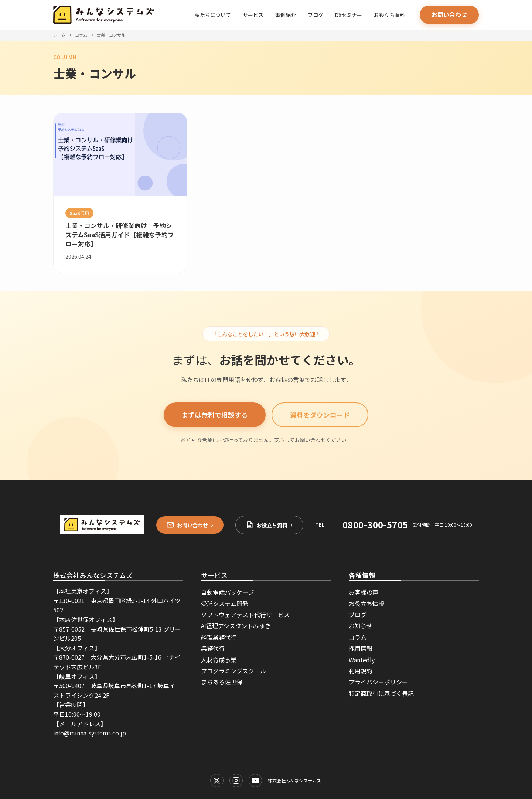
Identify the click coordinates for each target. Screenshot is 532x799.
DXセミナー (349, 15)
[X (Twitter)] (217, 781)
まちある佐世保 (222, 682)
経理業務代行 (219, 637)
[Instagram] (236, 781)
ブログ (316, 15)
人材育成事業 (219, 660)
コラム (81, 35)
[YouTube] (255, 781)
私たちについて (213, 15)
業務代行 (213, 648)
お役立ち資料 (389, 15)
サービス (253, 15)
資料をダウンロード (320, 415)
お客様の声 (364, 592)
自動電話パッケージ (228, 592)
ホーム (59, 35)
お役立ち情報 (366, 603)
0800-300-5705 (375, 525)
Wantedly (362, 660)
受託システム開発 (225, 603)
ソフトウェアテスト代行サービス (245, 615)
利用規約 (361, 671)
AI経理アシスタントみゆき (236, 626)
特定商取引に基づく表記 (381, 693)
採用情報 (361, 648)
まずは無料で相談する (215, 415)
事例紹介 (286, 15)
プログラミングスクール (233, 671)
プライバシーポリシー (378, 682)
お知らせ (361, 626)
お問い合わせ (449, 14)
